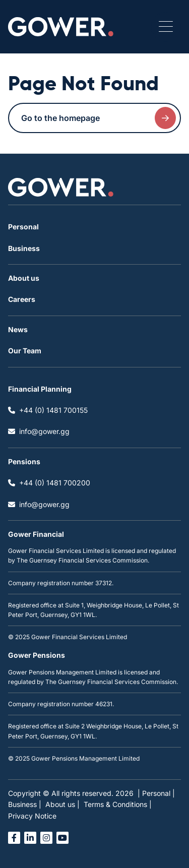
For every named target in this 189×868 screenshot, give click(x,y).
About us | (62, 804)
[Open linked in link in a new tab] (30, 838)
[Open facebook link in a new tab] (14, 838)
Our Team (25, 351)
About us (24, 278)
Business (24, 248)
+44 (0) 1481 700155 (48, 410)
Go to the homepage (99, 118)
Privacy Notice (32, 816)
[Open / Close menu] (166, 27)
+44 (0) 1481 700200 (49, 483)
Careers (22, 299)
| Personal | (156, 793)
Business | (25, 804)
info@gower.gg (39, 431)
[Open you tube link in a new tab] (62, 838)
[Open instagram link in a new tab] (46, 838)
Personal (23, 227)
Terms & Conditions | (118, 804)
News (18, 329)
